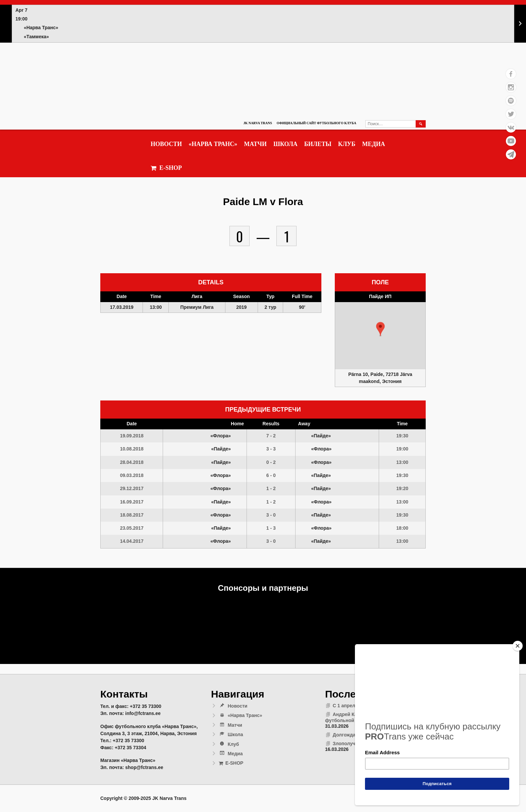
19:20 (402, 488)
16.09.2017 (132, 502)
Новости (166, 144)
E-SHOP (166, 168)
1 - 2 (271, 488)
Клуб (347, 144)
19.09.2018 (132, 436)
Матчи (255, 144)
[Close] (518, 646)
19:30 (402, 436)
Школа (285, 144)
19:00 (402, 449)
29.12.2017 (132, 488)
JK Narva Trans (257, 123)
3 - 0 (271, 515)
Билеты (318, 144)
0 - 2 (271, 462)
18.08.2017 (132, 515)
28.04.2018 (132, 462)
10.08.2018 (132, 449)
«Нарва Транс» (213, 144)
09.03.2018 (132, 475)
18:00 (402, 528)
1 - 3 (271, 528)
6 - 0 (271, 475)
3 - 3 (271, 449)
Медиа (373, 144)
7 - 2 (271, 436)
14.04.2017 (132, 541)
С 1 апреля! (346, 706)
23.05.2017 (132, 528)
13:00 (402, 462)
